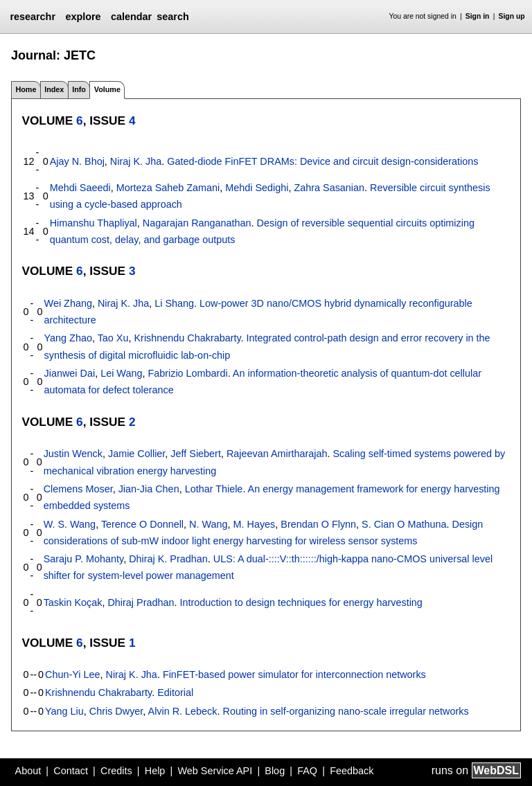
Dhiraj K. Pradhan (168, 559)
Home (26, 89)
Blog (275, 771)
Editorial (175, 693)
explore (83, 17)
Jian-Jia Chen (149, 489)
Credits (116, 771)
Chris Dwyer (116, 711)
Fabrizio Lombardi (187, 373)
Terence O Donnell (142, 524)
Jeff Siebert (196, 454)
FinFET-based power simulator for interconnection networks (294, 675)
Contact (71, 771)
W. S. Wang (70, 524)
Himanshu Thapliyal (94, 223)
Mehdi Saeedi (80, 188)
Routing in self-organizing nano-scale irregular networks (346, 711)
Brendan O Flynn (318, 524)
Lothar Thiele (214, 489)
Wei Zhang (68, 303)
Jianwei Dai (70, 373)
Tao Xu (113, 338)
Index (54, 89)
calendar (131, 17)
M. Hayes (255, 524)
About (28, 771)
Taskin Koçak (73, 602)
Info (79, 89)
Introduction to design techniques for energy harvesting (301, 602)
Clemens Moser (78, 489)
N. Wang (208, 524)
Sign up (512, 16)
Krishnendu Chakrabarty (187, 338)
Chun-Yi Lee (72, 675)
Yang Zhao (68, 338)
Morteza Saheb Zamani (168, 188)
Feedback (352, 771)
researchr (33, 17)
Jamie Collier (136, 454)
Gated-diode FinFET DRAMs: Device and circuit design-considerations (322, 161)
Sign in (478, 16)
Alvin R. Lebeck (183, 711)
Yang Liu (64, 711)
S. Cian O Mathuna (404, 524)
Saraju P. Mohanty (83, 559)
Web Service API (215, 771)
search (172, 17)
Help (155, 771)
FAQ (307, 771)
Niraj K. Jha (136, 161)
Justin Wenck (73, 454)
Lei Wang (121, 373)
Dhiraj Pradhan (141, 602)
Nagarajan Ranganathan (197, 223)
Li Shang (174, 303)
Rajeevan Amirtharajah (277, 454)
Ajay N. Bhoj (77, 161)
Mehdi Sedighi (257, 188)
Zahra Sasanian (329, 188)
